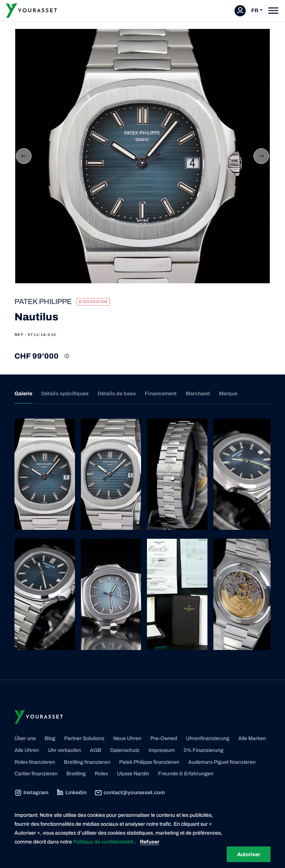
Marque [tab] (228, 394)
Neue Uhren (127, 738)
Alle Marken (252, 738)
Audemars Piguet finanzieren (222, 762)
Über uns (25, 738)
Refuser (150, 842)
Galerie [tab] (23, 394)
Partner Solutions (84, 738)
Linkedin (71, 793)
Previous (24, 156)
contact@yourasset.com (130, 793)
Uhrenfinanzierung (208, 738)
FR (255, 11)
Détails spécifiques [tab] (65, 394)
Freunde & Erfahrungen (186, 774)
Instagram (31, 793)
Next (261, 156)
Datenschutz (125, 750)
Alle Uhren (27, 750)
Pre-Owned (164, 738)
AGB (96, 750)
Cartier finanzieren (36, 774)
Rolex (101, 774)
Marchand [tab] (198, 394)
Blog (50, 738)
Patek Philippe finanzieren (149, 762)
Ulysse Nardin (133, 774)
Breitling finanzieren (87, 762)
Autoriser (249, 854)
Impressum (162, 750)
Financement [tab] (161, 394)
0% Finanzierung (204, 750)
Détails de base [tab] (117, 394)
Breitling (76, 774)
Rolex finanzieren (35, 762)
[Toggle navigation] (273, 11)
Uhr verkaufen (64, 750)
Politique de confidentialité (104, 842)
